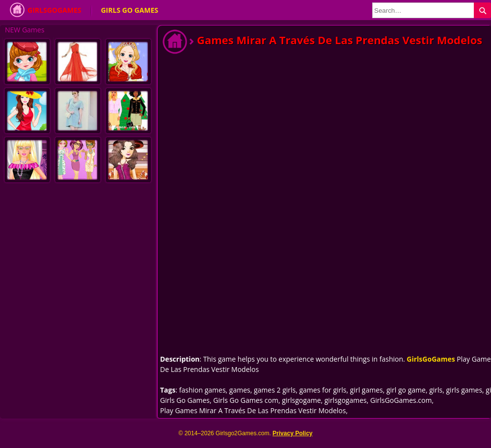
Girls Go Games (129, 10)
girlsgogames (346, 400)
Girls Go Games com (246, 400)
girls (436, 390)
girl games (367, 390)
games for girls (323, 390)
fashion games (203, 390)
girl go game (406, 390)
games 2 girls (275, 390)
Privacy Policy (292, 433)
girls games (464, 390)
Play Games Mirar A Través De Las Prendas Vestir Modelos (253, 410)
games (240, 390)
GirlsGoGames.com (401, 400)
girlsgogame (301, 400)
